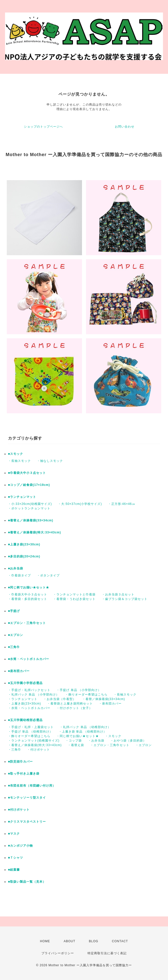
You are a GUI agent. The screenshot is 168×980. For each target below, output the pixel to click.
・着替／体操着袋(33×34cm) (104, 699)
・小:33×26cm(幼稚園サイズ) (30, 504)
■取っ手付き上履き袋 (24, 774)
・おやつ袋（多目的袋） (128, 741)
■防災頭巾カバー (20, 762)
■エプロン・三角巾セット (27, 623)
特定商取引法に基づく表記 (107, 953)
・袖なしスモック (50, 461)
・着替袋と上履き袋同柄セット (70, 704)
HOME (45, 941)
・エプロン (144, 745)
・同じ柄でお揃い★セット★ (78, 736)
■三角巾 (14, 647)
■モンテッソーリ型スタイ (27, 798)
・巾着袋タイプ (19, 575)
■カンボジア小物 (20, 846)
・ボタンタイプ (48, 575)
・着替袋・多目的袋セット (28, 599)
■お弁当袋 (16, 568)
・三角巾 (15, 750)
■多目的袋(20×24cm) (24, 556)
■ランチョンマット (22, 497)
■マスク (14, 834)
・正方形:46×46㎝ (122, 504)
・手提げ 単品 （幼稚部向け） (30, 732)
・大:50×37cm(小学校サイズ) (80, 504)
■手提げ (14, 611)
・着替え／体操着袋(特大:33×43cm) (35, 745)
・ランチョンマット (23, 699)
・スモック (113, 736)
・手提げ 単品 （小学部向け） (79, 690)
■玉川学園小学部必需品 (25, 683)
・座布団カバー (110, 704)
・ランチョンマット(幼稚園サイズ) (34, 741)
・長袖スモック (19, 461)
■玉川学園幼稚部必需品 (25, 720)
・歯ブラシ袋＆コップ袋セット (125, 599)
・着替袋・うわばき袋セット (74, 599)
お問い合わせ (125, 127)
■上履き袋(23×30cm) (24, 544)
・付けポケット (38, 750)
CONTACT (120, 941)
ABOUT (69, 941)
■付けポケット (19, 810)
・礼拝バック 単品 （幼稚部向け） (85, 727)
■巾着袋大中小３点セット (27, 473)
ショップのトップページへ (43, 127)
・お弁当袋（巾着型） (60, 699)
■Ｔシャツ (16, 858)
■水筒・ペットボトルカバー (29, 659)
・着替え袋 (76, 745)
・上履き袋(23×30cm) (25, 704)
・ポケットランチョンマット (29, 508)
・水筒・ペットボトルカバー (29, 708)
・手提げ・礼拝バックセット (29, 690)
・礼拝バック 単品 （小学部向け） (34, 695)
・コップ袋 (74, 741)
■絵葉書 (14, 870)
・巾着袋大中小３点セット (28, 594)
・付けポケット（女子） (74, 708)
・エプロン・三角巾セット (110, 745)
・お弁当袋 (96, 741)
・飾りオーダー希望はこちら (86, 695)
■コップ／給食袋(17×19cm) (29, 485)
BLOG (94, 941)
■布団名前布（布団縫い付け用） (32, 786)
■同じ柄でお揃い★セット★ (29, 587)
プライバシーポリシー (58, 953)
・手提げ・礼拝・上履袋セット (31, 727)
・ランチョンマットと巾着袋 (74, 594)
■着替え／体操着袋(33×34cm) (31, 520)
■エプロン (16, 635)
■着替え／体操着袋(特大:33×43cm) (34, 532)
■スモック (16, 454)
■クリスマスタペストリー (27, 822)
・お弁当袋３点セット (118, 594)
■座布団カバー (19, 671)
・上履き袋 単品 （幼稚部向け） (83, 732)
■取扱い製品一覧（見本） (27, 882)
